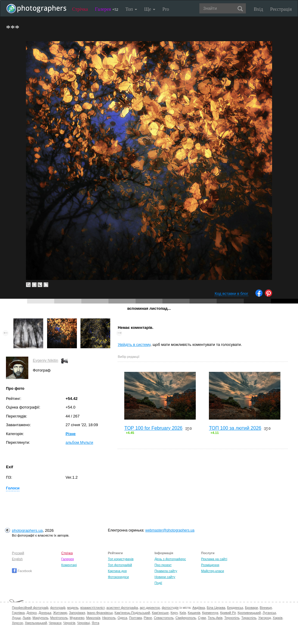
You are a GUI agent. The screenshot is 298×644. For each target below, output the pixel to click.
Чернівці (84, 623)
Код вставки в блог (231, 294)
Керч (174, 613)
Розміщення (210, 565)
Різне (71, 434)
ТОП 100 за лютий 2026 (235, 428)
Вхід (259, 9)
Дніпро (32, 613)
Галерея (107, 9)
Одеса (122, 618)
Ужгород (265, 618)
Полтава (135, 618)
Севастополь (164, 618)
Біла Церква (216, 608)
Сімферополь (186, 618)
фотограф (58, 608)
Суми (202, 618)
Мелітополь (59, 618)
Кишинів (194, 613)
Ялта (96, 623)
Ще (150, 9)
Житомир (60, 613)
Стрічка (80, 9)
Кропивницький (249, 613)
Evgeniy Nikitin (45, 360)
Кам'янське (160, 613)
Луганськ (269, 613)
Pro (166, 9)
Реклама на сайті (214, 559)
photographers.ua (27, 530)
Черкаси (55, 623)
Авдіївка (199, 608)
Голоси (13, 488)
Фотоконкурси (118, 577)
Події (158, 583)
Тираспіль (249, 618)
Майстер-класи (213, 571)
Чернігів (69, 623)
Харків (278, 618)
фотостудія (170, 608)
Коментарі (69, 565)
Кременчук (210, 613)
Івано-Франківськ (100, 613)
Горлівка (18, 613)
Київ (183, 613)
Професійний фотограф (30, 608)
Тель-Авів (215, 618)
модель (73, 608)
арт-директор (150, 608)
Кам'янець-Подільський (132, 613)
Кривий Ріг (228, 613)
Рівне (148, 618)
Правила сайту (166, 571)
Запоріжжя (77, 613)
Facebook (22, 571)
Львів (27, 618)
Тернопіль (232, 618)
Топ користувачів (121, 559)
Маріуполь (40, 618)
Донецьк (45, 613)
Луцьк (16, 618)
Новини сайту (165, 577)
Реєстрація (281, 9)
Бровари (252, 608)
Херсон (17, 623)
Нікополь (109, 618)
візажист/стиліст (92, 608)
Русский (18, 553)
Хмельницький (36, 623)
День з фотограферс (170, 559)
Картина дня (117, 571)
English (17, 559)
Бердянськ (235, 608)
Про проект (163, 565)
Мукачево (77, 618)
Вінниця (266, 608)
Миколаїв (93, 618)
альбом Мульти (79, 442)
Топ (131, 9)
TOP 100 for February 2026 (153, 428)
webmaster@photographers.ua (170, 530)
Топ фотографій (120, 565)
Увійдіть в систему (134, 345)
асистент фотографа (122, 608)
